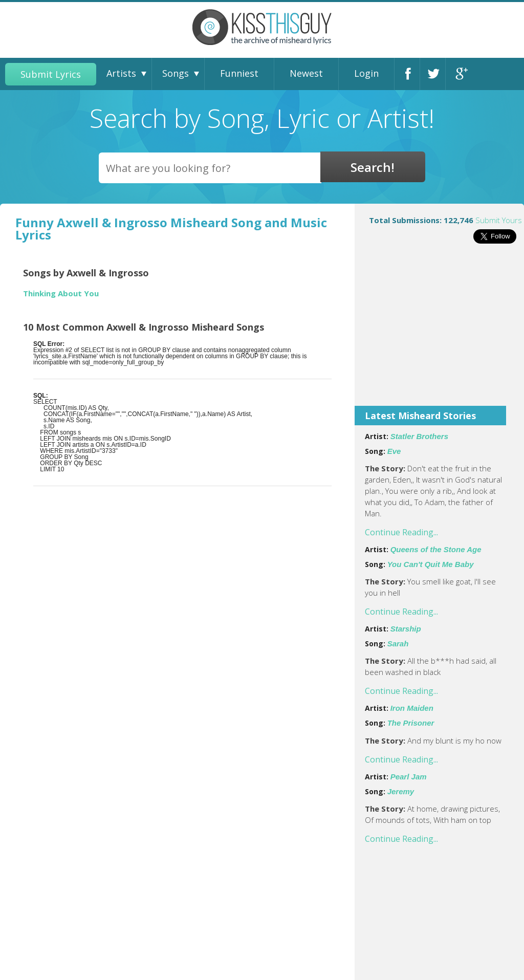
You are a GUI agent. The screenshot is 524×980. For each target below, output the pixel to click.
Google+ (461, 74)
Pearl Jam (409, 777)
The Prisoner (411, 723)
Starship (406, 629)
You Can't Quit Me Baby (431, 564)
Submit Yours (499, 220)
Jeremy (401, 791)
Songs (176, 73)
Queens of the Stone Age (436, 549)
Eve (394, 451)
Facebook (410, 74)
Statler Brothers (419, 436)
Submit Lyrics (51, 74)
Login (366, 73)
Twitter (435, 74)
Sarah (398, 644)
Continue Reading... (401, 532)
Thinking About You (61, 293)
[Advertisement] (439, 332)
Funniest (239, 73)
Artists (121, 73)
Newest (306, 73)
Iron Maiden (412, 708)
